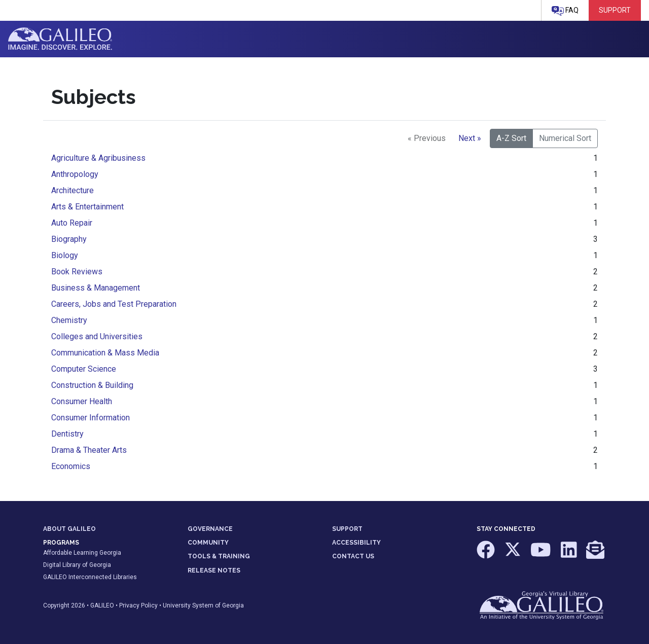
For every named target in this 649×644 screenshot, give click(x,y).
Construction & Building (92, 385)
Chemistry (69, 320)
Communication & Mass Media (105, 353)
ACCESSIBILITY (356, 543)
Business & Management (96, 288)
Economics (71, 466)
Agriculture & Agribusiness (98, 158)
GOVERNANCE (210, 529)
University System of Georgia (203, 605)
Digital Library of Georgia (77, 565)
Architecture (73, 190)
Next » (470, 138)
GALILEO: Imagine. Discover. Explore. (60, 39)
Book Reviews (77, 272)
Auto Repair (72, 223)
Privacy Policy (138, 605)
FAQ (565, 11)
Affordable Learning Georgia (82, 553)
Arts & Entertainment (87, 207)
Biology (65, 255)
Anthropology (75, 174)
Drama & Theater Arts (89, 450)
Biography (69, 239)
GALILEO (102, 605)
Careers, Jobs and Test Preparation (114, 304)
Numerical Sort (565, 138)
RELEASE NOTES (214, 570)
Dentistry (67, 434)
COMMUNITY (208, 543)
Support (615, 10)
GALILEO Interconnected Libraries (90, 577)
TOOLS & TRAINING (219, 556)
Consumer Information (91, 418)
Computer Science (84, 369)
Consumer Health (82, 401)
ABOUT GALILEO (69, 529)
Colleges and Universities (97, 336)
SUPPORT (347, 529)
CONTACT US (353, 556)
